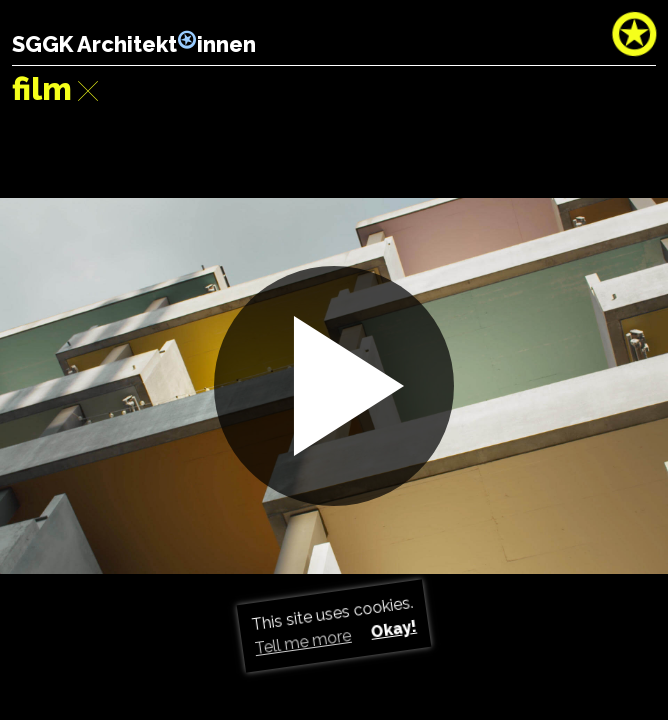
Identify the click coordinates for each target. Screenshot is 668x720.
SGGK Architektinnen (134, 44)
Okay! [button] (393, 629)
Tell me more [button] (303, 642)
